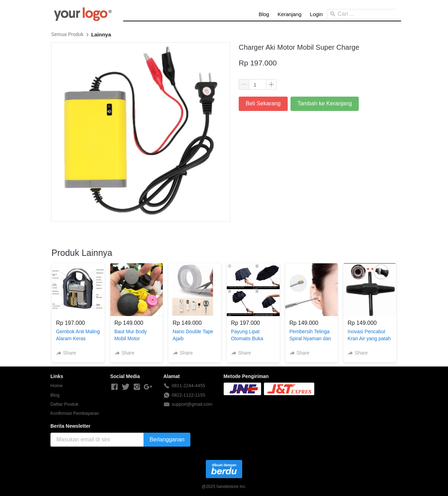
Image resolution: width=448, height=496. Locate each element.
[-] (114, 387)
